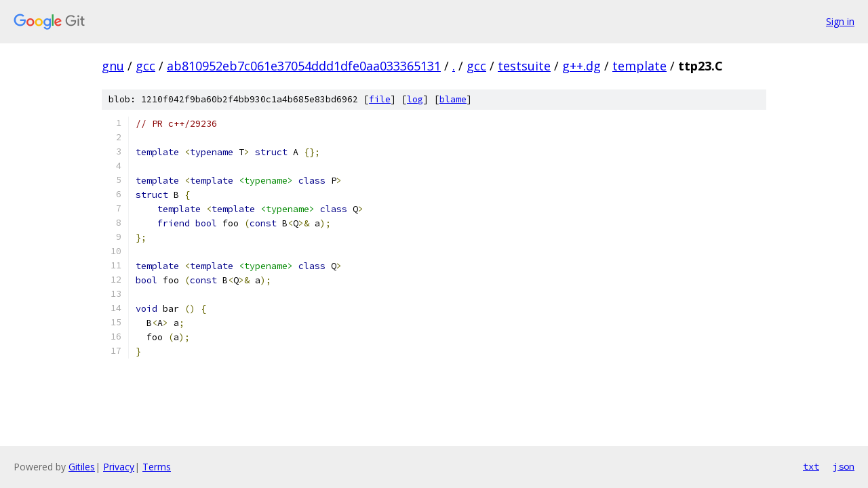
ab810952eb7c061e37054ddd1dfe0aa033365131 (304, 66)
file (380, 99)
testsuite (524, 66)
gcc (145, 66)
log (415, 99)
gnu (113, 66)
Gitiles (82, 467)
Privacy (119, 467)
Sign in (840, 21)
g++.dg (581, 66)
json (844, 466)
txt (811, 466)
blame (453, 99)
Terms (157, 467)
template (639, 66)
